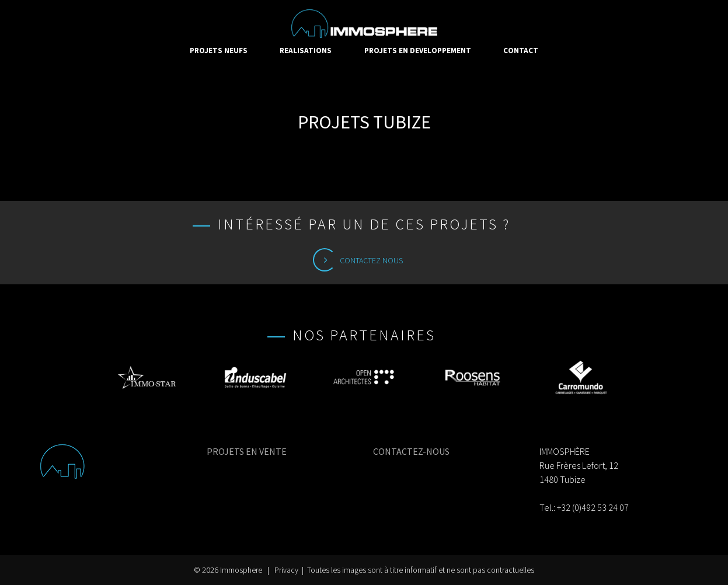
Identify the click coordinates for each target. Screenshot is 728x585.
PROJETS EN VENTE (247, 451)
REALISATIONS (306, 51)
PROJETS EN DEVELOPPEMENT (418, 51)
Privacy (286, 570)
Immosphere (241, 570)
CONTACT (521, 51)
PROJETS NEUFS (219, 51)
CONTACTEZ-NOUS (411, 451)
